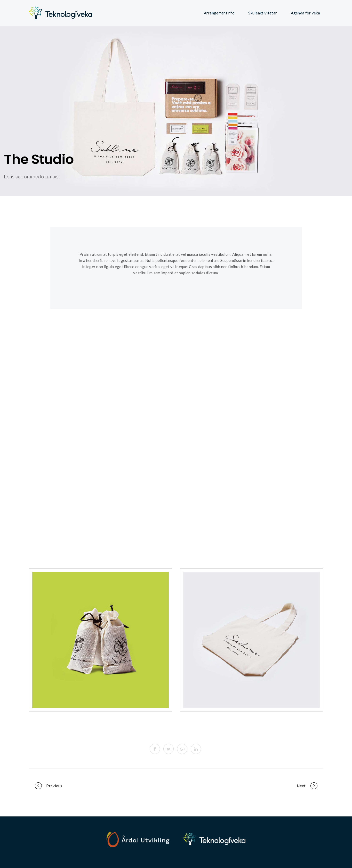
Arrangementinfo (219, 13)
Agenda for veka (306, 13)
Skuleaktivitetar (263, 13)
